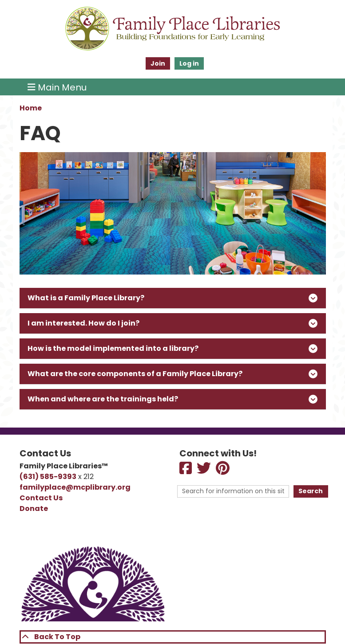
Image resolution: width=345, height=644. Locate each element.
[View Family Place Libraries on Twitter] (204, 471)
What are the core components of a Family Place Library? (172, 374)
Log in (189, 63)
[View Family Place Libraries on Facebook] (186, 471)
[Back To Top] (173, 637)
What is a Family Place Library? (172, 298)
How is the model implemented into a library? (172, 348)
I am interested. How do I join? (172, 323)
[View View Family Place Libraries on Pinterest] (223, 471)
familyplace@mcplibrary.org (75, 487)
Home (31, 108)
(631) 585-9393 (48, 477)
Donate (34, 509)
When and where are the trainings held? (172, 399)
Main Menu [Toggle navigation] (57, 87)
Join (158, 63)
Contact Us (41, 498)
